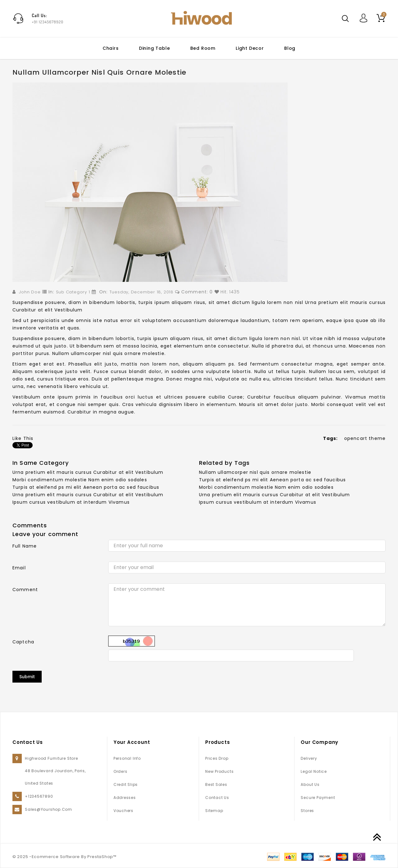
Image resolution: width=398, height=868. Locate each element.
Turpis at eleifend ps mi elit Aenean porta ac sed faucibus (86, 487)
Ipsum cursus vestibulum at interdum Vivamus (71, 502)
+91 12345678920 (48, 22)
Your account (132, 742)
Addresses (125, 798)
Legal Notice (314, 771)
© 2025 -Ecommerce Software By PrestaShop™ (65, 857)
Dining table (155, 48)
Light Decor (250, 48)
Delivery (309, 758)
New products (219, 771)
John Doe (30, 292)
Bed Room (203, 48)
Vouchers (123, 811)
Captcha (23, 642)
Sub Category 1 (73, 292)
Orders (120, 771)
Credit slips (126, 784)
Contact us (217, 798)
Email (19, 568)
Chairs (111, 48)
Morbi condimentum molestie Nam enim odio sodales (80, 480)
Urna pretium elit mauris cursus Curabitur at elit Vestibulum (88, 472)
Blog (290, 48)
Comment (25, 590)
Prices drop (217, 758)
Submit (27, 677)
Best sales (216, 784)
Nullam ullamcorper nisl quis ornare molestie (255, 472)
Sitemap (214, 811)
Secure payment (318, 798)
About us (310, 784)
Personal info (127, 758)
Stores (307, 811)
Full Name (25, 546)
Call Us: (39, 15)
